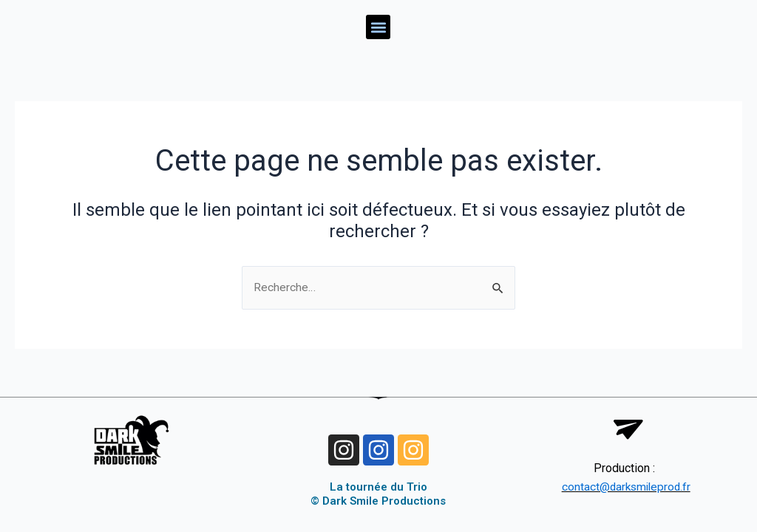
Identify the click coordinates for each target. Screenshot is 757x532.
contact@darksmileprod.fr (626, 487)
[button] (378, 27)
